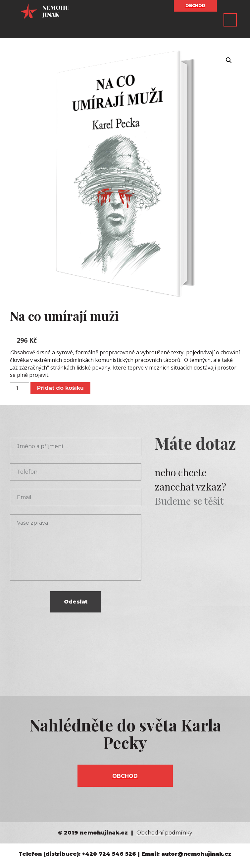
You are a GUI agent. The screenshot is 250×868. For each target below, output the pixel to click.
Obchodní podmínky (164, 833)
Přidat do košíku (60, 388)
